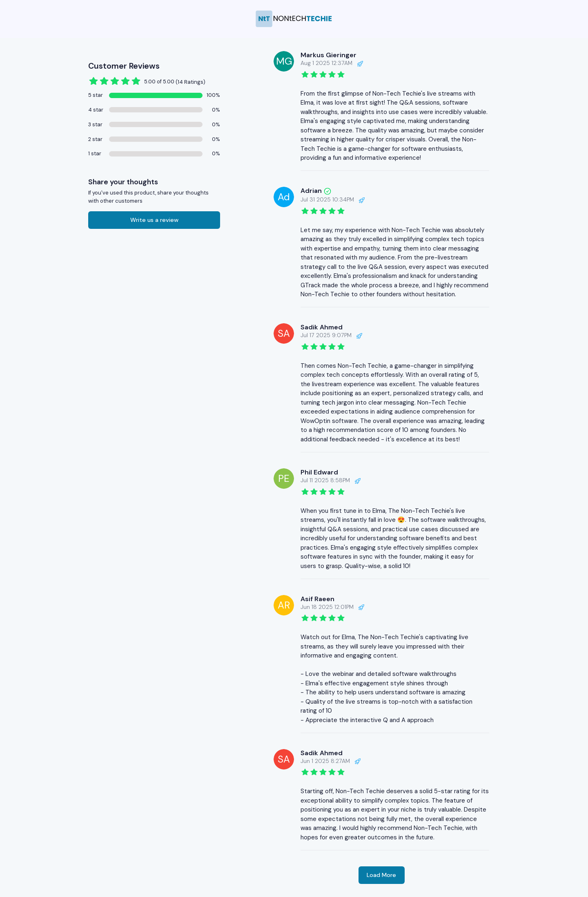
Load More (381, 875)
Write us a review (154, 220)
